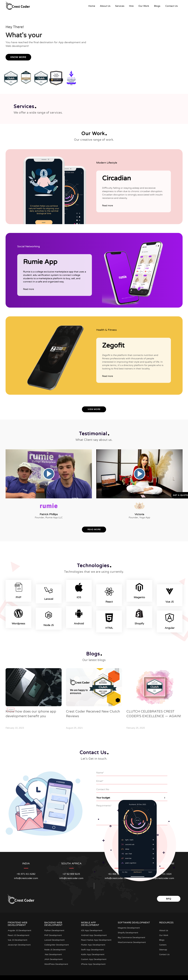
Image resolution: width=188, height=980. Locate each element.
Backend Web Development (53, 922)
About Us (105, 6)
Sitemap (163, 948)
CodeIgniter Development (57, 943)
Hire (131, 6)
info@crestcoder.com (26, 877)
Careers (163, 943)
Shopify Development (128, 931)
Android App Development (94, 934)
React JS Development (19, 934)
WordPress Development (56, 963)
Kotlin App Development (93, 953)
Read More (94, 530)
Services (120, 6)
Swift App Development (93, 948)
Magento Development (129, 926)
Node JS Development (55, 948)
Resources (166, 921)
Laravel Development (55, 938)
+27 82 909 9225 (71, 872)
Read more (108, 206)
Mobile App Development (90, 922)
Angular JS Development (20, 929)
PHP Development (53, 934)
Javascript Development (19, 943)
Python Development (55, 929)
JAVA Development (54, 958)
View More (94, 409)
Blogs (157, 6)
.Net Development (53, 953)
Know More (18, 57)
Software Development (134, 921)
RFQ (169, 897)
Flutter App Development (93, 943)
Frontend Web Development (17, 922)
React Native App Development (96, 938)
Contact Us (172, 6)
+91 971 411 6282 (26, 872)
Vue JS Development (18, 938)
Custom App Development (94, 958)
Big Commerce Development (132, 936)
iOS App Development (92, 929)
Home (93, 6)
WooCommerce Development (132, 941)
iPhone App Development (94, 963)
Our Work (144, 6)
